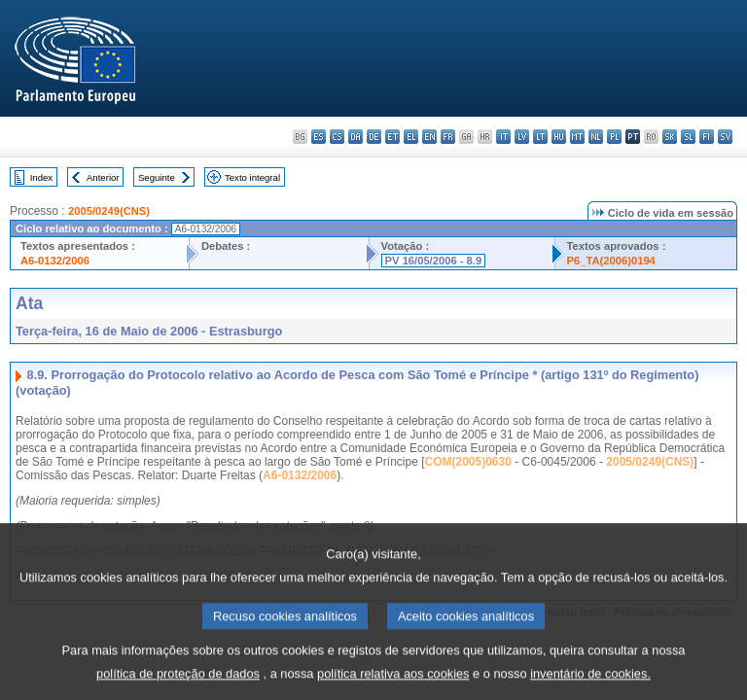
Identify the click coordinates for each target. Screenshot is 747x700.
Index (41, 177)
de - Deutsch (374, 137)
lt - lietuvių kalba (540, 137)
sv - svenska (725, 137)
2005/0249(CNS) (109, 211)
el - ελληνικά (411, 137)
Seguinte (157, 177)
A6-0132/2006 (55, 261)
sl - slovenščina (688, 137)
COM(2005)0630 (468, 462)
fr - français (448, 137)
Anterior (103, 177)
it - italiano (503, 137)
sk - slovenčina (670, 137)
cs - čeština (337, 137)
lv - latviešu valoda (522, 137)
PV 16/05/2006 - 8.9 (434, 261)
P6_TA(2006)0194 (611, 261)
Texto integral (252, 177)
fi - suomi (707, 137)
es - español (319, 137)
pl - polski (614, 137)
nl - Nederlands (596, 137)
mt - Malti (577, 137)
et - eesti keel (392, 137)
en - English (429, 137)
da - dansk (356, 137)
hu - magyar (559, 137)
